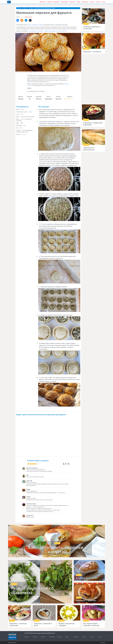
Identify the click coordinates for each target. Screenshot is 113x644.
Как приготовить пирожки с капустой (57, 550)
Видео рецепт (29, 17)
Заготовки (64, 2)
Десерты (57, 2)
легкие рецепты (62, 31)
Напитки (85, 2)
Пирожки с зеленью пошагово (18, 624)
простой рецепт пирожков (36, 31)
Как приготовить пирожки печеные (91, 624)
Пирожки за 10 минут (87, 578)
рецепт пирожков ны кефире (35, 25)
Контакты (103, 643)
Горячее (50, 2)
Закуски (72, 2)
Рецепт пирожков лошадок (66, 624)
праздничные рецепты (51, 31)
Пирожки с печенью (92, 52)
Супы (103, 2)
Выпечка (43, 2)
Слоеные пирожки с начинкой (92, 28)
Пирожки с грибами (86, 600)
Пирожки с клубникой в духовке (93, 124)
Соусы (98, 2)
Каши (79, 2)
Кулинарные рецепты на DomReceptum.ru (12, 636)
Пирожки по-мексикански (89, 149)
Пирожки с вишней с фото (43, 624)
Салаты (92, 2)
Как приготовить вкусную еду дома (9, 2)
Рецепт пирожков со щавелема (32, 590)
